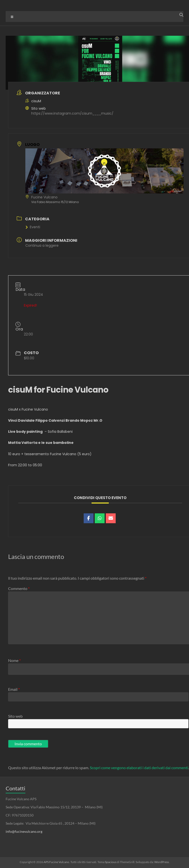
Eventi (33, 227)
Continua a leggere (42, 245)
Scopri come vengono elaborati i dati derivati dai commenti (139, 768)
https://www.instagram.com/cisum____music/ (72, 113)
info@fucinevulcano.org (24, 831)
